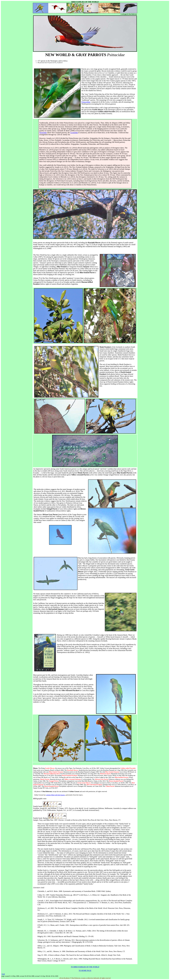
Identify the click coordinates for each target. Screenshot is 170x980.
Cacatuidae (74, 133)
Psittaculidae (86, 102)
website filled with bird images (55, 795)
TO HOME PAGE (85, 971)
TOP (3, 974)
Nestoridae (43, 133)
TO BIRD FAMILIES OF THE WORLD (85, 967)
